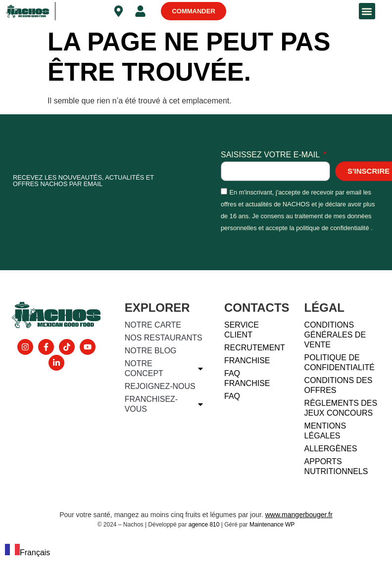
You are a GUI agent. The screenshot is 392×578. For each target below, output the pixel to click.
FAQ (232, 396)
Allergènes (331, 449)
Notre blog (151, 351)
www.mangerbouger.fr (299, 515)
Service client (242, 330)
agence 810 (204, 525)
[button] (367, 11)
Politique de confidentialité (340, 362)
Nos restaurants (164, 338)
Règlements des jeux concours (341, 408)
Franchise (247, 361)
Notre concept (165, 368)
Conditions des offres (339, 385)
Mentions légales (325, 431)
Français (27, 553)
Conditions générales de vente (335, 335)
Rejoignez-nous (160, 386)
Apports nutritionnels (336, 466)
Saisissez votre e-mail (271, 155)
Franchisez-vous (165, 404)
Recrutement (254, 348)
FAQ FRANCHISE (247, 378)
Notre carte (153, 325)
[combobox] (27, 551)
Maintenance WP (272, 525)
